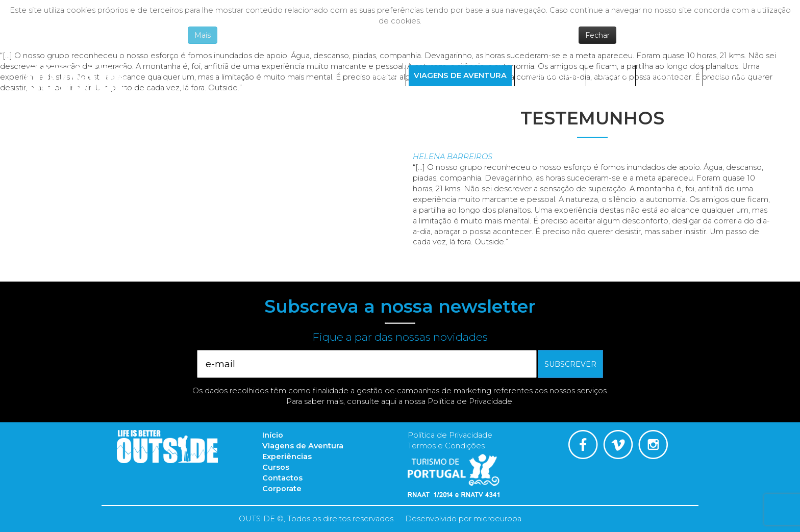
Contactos (669, 75)
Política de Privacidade (450, 435)
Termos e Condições (446, 446)
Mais (203, 35)
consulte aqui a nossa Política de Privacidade (430, 401)
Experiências (550, 75)
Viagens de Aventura (460, 75)
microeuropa (497, 519)
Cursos (611, 75)
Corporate (736, 75)
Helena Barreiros (453, 157)
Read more (434, 252)
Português (717, 98)
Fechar (597, 35)
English (751, 98)
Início (386, 75)
